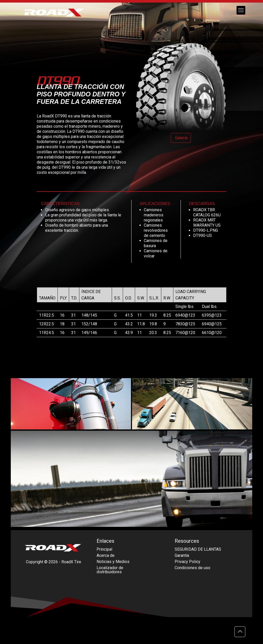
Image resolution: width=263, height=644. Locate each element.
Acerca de (106, 555)
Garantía (182, 555)
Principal (104, 549)
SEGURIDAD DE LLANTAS (198, 549)
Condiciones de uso (192, 568)
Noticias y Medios (113, 562)
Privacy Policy (187, 562)
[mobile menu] (241, 10)
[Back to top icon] (240, 632)
